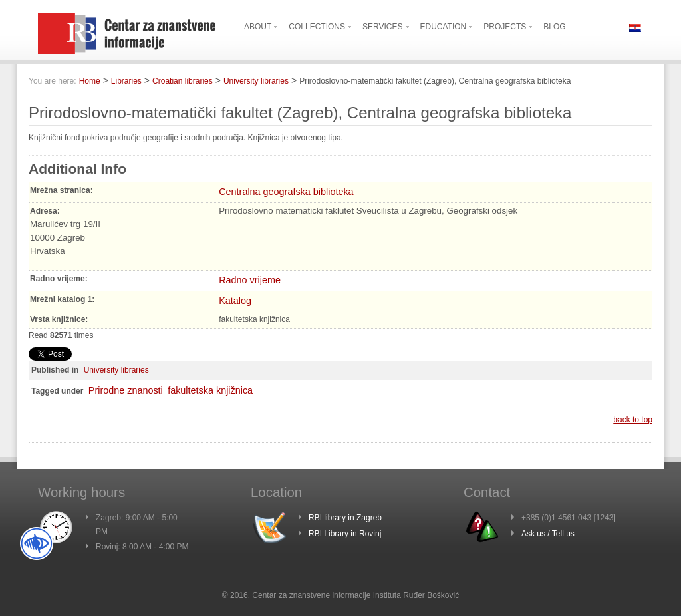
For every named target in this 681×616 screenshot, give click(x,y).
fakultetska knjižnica (210, 390)
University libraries (256, 81)
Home (90, 81)
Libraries (126, 81)
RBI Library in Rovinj (345, 534)
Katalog (235, 301)
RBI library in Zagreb (345, 518)
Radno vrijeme (250, 280)
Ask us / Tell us (548, 534)
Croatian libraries (183, 81)
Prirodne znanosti (126, 390)
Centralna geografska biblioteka (286, 192)
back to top (633, 420)
